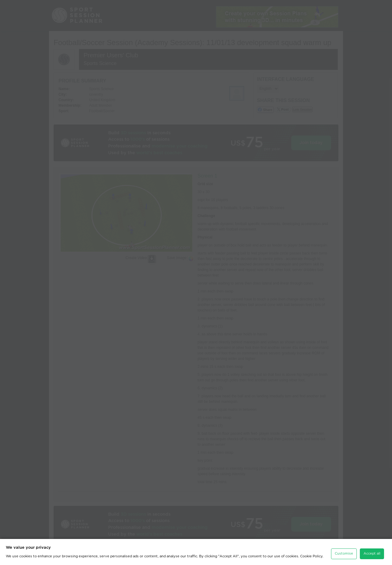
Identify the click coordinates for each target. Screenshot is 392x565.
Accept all (372, 552)
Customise (344, 552)
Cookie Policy (311, 555)
